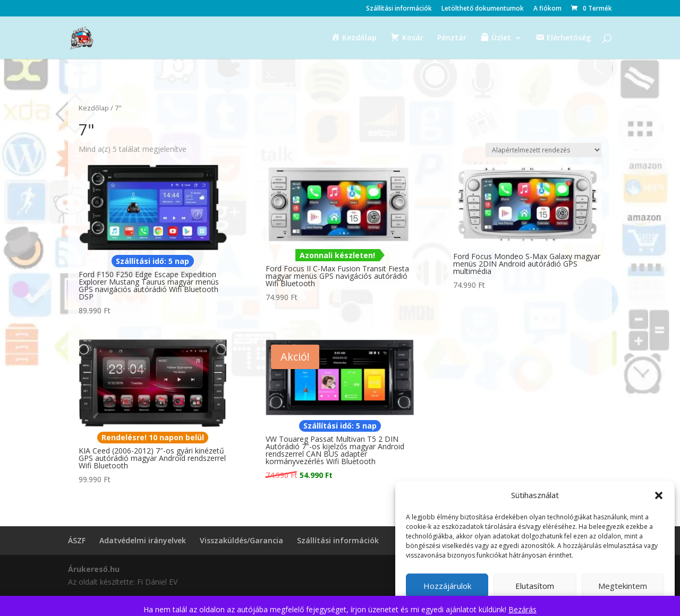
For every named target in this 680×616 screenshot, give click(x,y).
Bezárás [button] (522, 609)
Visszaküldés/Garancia (241, 540)
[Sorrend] (543, 150)
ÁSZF (77, 540)
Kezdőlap (94, 108)
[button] (659, 495)
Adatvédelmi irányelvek (143, 540)
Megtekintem (623, 586)
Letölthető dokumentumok (483, 9)
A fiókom (547, 9)
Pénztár (452, 38)
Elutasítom (535, 586)
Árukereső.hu (94, 569)
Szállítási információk (399, 9)
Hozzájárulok (447, 586)
